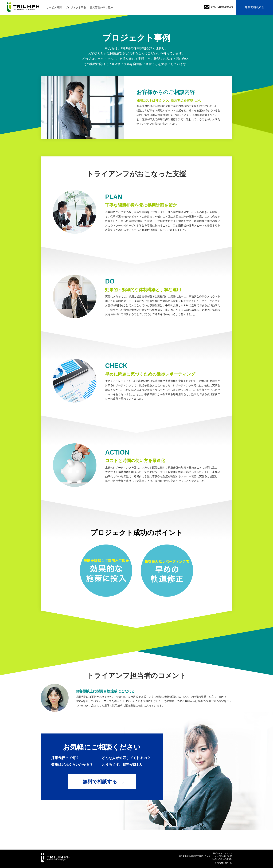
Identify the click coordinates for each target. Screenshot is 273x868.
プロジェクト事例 (76, 7)
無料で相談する (255, 7)
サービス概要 (54, 7)
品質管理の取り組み (101, 7)
